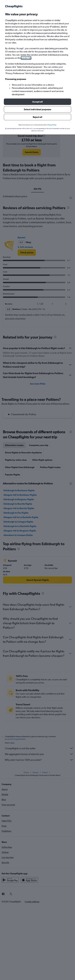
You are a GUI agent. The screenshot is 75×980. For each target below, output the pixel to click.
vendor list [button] (26, 58)
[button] (37, 102)
